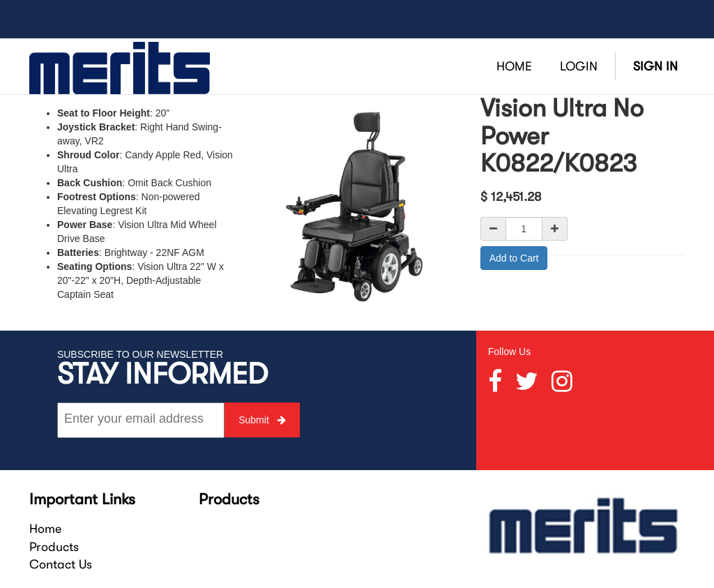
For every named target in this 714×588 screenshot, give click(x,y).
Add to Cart (514, 258)
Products (54, 547)
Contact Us (61, 564)
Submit (262, 420)
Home (45, 529)
